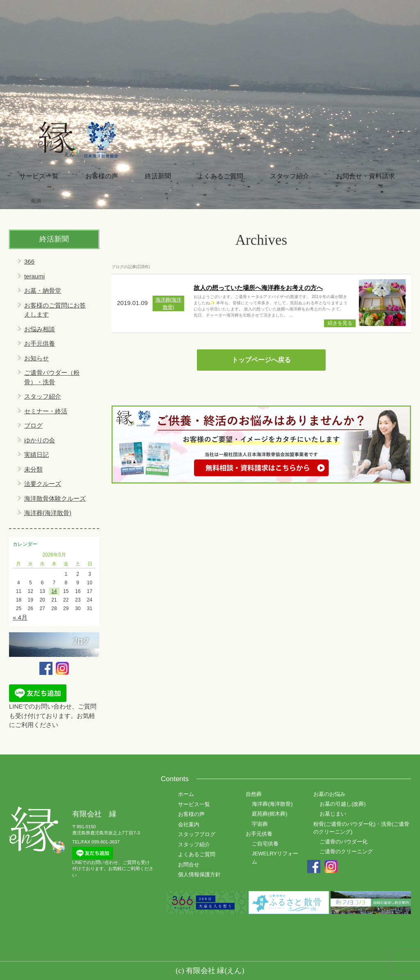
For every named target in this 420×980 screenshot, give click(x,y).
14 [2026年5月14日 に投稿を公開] (54, 591)
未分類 (33, 469)
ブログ (33, 425)
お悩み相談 (40, 329)
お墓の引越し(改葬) (343, 804)
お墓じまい (333, 814)
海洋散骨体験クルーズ (55, 498)
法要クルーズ (43, 484)
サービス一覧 (39, 176)
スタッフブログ (197, 834)
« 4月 (20, 617)
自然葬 (254, 794)
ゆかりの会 (40, 440)
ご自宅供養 (265, 844)
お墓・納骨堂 (43, 291)
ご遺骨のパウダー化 (344, 842)
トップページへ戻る (261, 360)
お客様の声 (102, 176)
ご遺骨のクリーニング (346, 851)
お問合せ (189, 865)
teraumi (34, 276)
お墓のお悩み (329, 794)
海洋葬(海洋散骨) (48, 513)
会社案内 (189, 824)
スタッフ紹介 (290, 176)
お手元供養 (40, 343)
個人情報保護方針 (199, 874)
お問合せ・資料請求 (365, 176)
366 (29, 261)
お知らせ (37, 358)
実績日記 (37, 455)
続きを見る (340, 323)
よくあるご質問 (220, 176)
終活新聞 (158, 176)
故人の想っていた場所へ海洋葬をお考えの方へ (258, 288)
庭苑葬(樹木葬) (270, 814)
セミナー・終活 (46, 411)
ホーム (186, 794)
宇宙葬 (260, 824)
